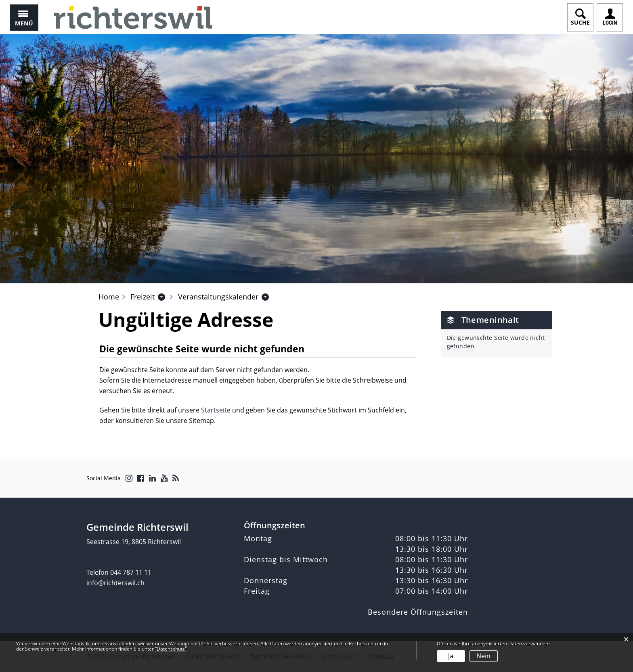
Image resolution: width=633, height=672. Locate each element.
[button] (143, 297)
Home (109, 297)
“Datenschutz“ (171, 649)
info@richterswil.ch (115, 583)
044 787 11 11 (131, 572)
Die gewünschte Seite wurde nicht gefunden (496, 342)
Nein (483, 656)
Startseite (216, 410)
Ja (451, 656)
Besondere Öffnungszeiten (418, 612)
